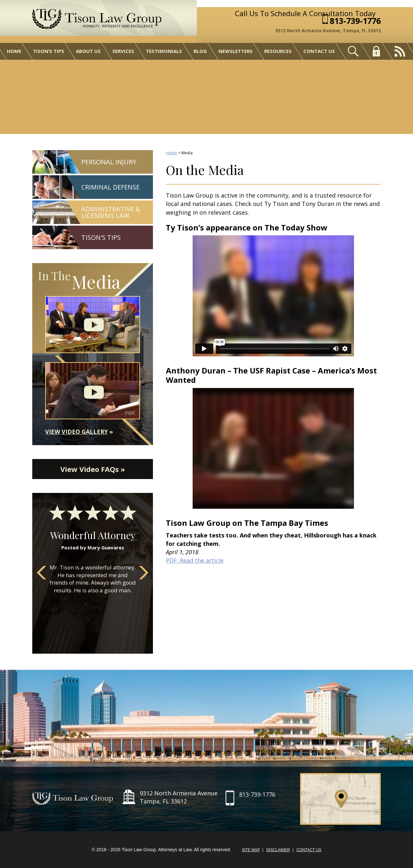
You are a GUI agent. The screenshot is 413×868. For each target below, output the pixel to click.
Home (14, 51)
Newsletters (236, 51)
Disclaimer (278, 850)
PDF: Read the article (195, 560)
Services (123, 51)
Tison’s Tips (49, 51)
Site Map (251, 850)
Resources (278, 51)
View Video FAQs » (93, 469)
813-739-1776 (355, 21)
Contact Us (319, 51)
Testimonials (164, 51)
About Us (88, 51)
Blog (200, 51)
